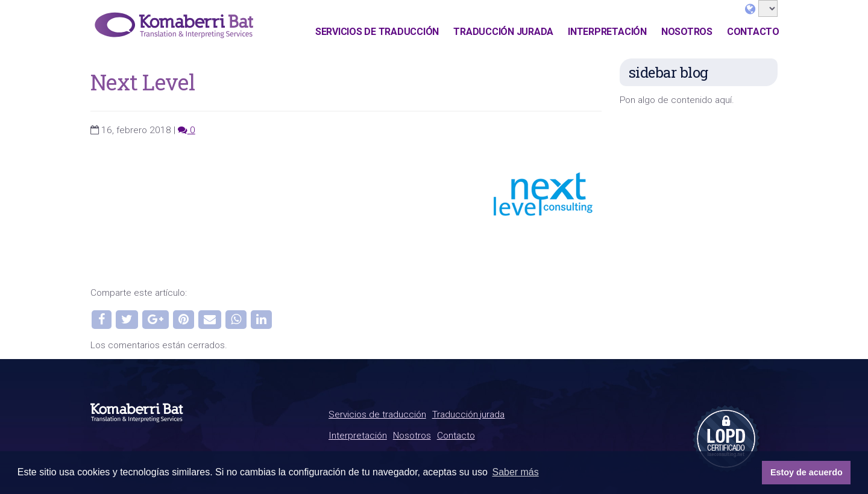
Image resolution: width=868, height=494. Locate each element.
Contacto (753, 32)
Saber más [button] (515, 472)
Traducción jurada (503, 32)
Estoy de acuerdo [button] (807, 472)
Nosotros (687, 32)
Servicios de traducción (377, 32)
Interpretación (607, 32)
